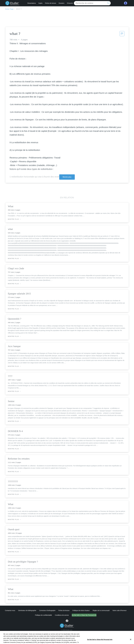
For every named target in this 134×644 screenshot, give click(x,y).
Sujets (40, 3)
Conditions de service (53, 615)
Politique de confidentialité (35, 615)
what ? (19, 9)
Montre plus (67, 177)
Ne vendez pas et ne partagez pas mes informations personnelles (84, 615)
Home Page (10, 9)
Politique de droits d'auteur (81, 610)
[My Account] (126, 3)
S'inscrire (70, 3)
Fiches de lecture (51, 3)
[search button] (109, 3)
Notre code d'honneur (120, 610)
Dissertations (32, 3)
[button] (122, 34)
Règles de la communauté (101, 610)
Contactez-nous (10, 610)
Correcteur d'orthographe (47, 610)
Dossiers (61, 3)
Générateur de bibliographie (27, 610)
